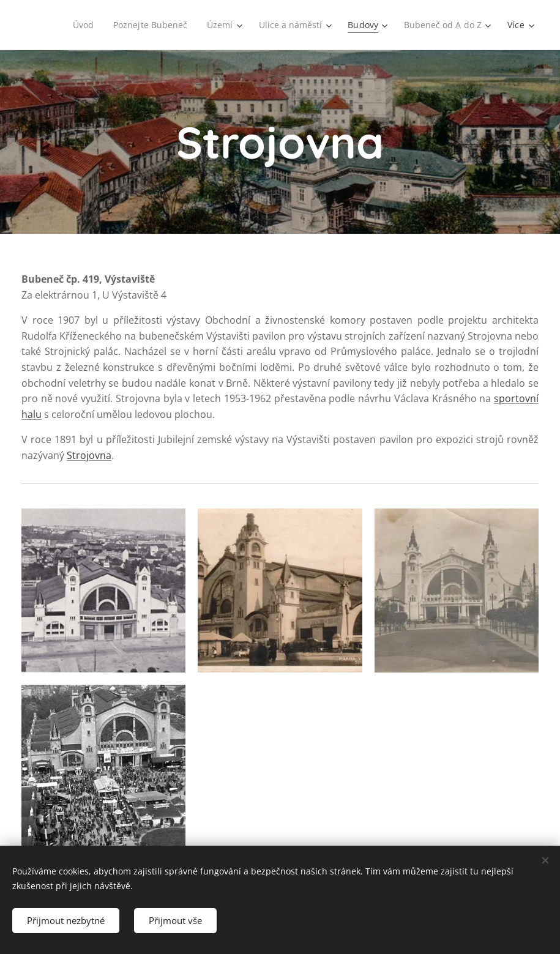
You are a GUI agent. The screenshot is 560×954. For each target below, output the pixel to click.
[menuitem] (78, 25)
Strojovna (89, 455)
